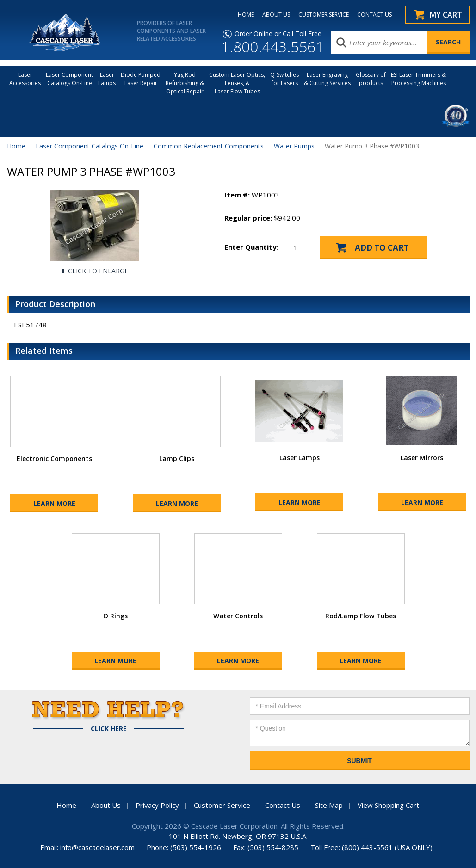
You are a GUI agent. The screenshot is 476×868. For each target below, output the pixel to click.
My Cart (446, 15)
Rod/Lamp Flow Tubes (361, 616)
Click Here (109, 729)
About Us (106, 805)
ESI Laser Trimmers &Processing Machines (418, 79)
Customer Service (222, 805)
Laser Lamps (107, 79)
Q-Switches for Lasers (284, 79)
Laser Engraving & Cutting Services (327, 79)
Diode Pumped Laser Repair (141, 79)
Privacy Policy (157, 805)
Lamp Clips (177, 459)
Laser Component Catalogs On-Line (69, 79)
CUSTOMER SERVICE (324, 15)
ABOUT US (276, 15)
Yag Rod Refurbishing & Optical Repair (185, 83)
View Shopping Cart (388, 805)
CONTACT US (374, 15)
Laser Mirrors (422, 458)
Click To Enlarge (98, 271)
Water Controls (238, 616)
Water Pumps (294, 146)
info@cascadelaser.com (97, 847)
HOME (246, 15)
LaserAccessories (25, 79)
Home (16, 146)
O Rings (115, 616)
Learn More (54, 503)
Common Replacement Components (209, 146)
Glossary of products (371, 79)
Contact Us (283, 805)
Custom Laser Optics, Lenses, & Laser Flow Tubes (237, 83)
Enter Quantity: (251, 247)
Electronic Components (54, 459)
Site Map (329, 805)
